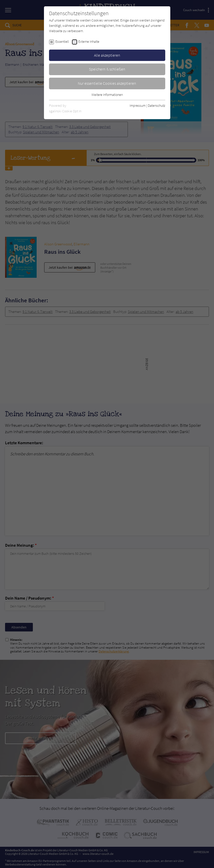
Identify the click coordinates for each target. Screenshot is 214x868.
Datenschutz (157, 105)
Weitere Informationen (107, 95)
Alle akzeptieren (107, 55)
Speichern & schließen (107, 69)
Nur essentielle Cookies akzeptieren (107, 83)
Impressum (138, 105)
